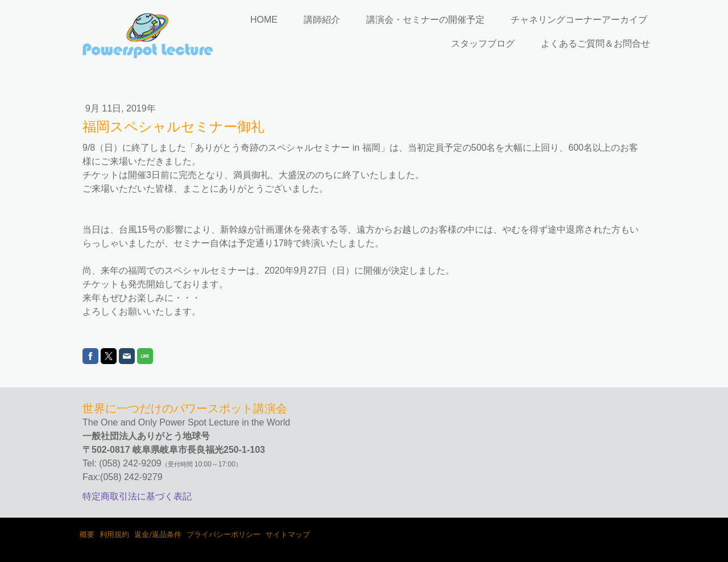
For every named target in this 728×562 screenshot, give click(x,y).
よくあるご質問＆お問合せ (595, 44)
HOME (264, 20)
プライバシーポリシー (224, 534)
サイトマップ (288, 534)
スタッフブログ (483, 44)
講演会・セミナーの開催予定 (425, 20)
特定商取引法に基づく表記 (137, 496)
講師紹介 (322, 20)
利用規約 (114, 534)
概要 (87, 534)
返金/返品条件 (158, 534)
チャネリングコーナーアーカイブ (579, 20)
